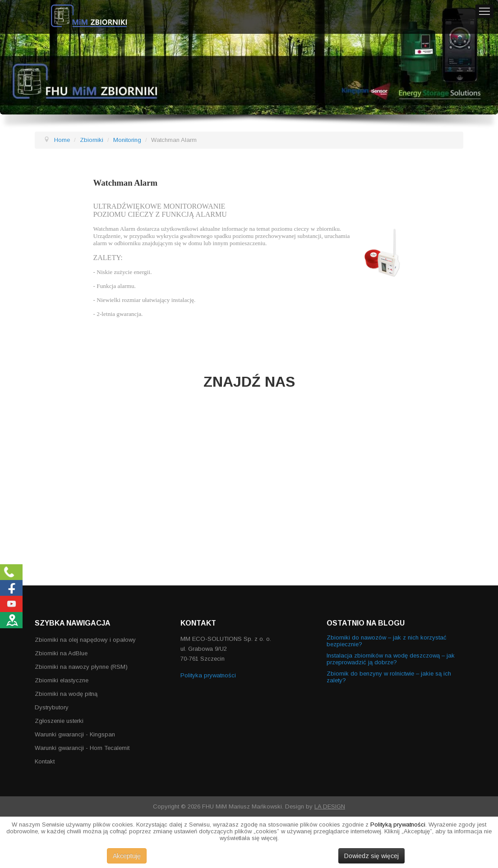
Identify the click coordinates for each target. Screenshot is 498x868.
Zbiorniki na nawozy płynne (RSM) (81, 667)
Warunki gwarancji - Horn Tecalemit (82, 748)
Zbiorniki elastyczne (62, 680)
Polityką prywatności (398, 825)
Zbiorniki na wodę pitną (66, 694)
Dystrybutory (52, 707)
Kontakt (45, 761)
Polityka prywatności (208, 675)
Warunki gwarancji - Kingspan (75, 734)
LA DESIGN (330, 806)
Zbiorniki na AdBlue (61, 653)
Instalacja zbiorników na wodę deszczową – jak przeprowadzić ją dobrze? (391, 659)
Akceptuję (127, 856)
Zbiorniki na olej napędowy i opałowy (85, 640)
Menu (484, 11)
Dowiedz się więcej (371, 856)
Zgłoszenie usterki (59, 721)
